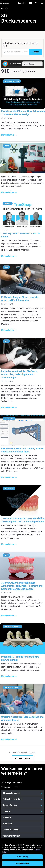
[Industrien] (22, 811)
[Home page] (6, 9)
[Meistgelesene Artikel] (22, 799)
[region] (22, 853)
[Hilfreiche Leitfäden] (22, 793)
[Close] (42, 841)
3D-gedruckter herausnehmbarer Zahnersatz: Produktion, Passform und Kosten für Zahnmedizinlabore (22, 586)
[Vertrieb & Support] (22, 830)
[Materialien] (22, 824)
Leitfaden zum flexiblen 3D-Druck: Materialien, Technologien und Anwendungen (19, 374)
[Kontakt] (30, 3)
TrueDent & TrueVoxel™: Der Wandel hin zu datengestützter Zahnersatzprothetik (23, 520)
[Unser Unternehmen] (22, 836)
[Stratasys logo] (5, 3)
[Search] (36, 3)
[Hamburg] (42, 3)
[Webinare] (22, 818)
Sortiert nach (16, 64)
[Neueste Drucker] (22, 805)
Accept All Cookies (22, 863)
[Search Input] (16, 52)
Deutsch (22, 3)
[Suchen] (36, 52)
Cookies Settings (22, 857)
